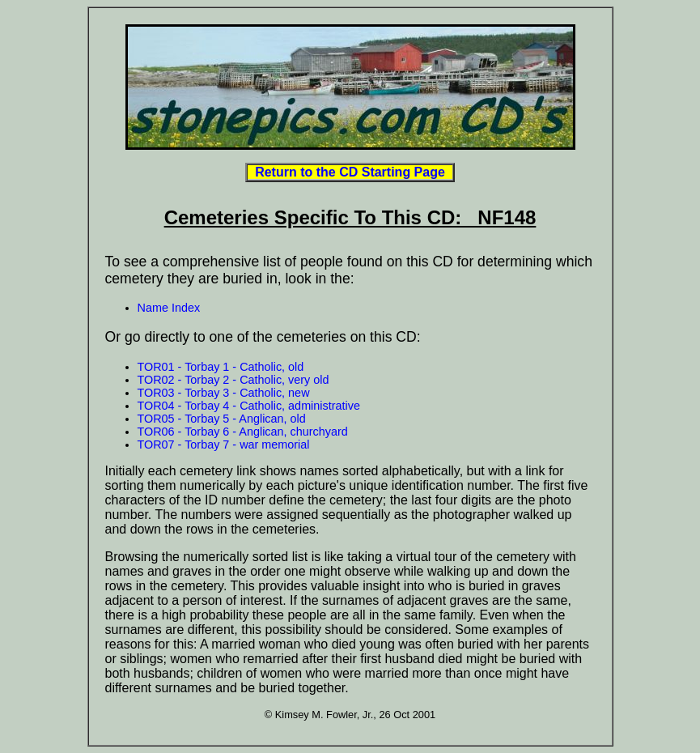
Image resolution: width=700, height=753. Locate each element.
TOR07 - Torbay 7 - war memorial (224, 445)
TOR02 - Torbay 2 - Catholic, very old (233, 380)
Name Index (169, 308)
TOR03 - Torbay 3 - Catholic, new (224, 393)
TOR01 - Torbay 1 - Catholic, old (221, 367)
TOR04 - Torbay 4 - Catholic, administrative (249, 406)
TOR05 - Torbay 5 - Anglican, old (222, 419)
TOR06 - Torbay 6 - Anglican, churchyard (243, 432)
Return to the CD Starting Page (350, 172)
